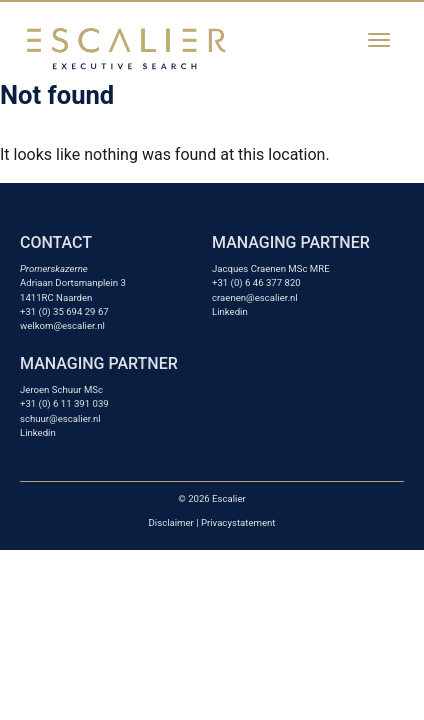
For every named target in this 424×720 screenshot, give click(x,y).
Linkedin (230, 311)
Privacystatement (238, 522)
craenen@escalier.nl (255, 297)
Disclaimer (171, 522)
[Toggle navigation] (379, 40)
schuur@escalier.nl (60, 418)
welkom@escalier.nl (62, 325)
